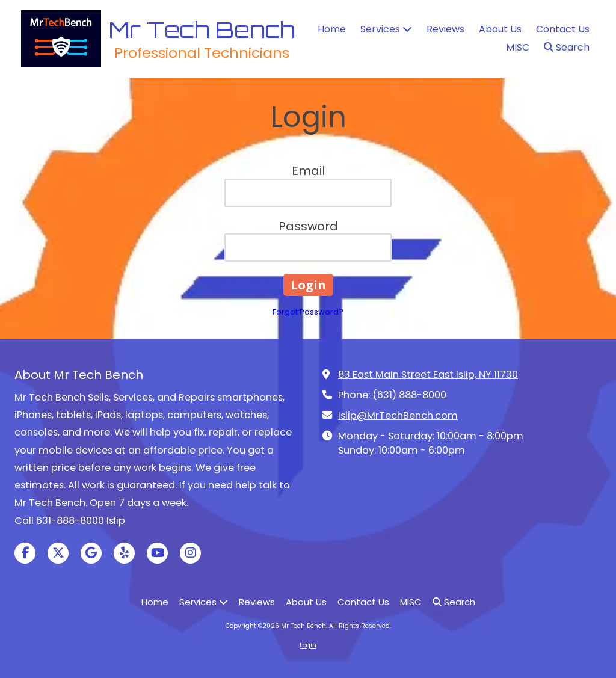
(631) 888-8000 (409, 395)
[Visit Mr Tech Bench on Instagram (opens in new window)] (190, 553)
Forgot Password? (308, 312)
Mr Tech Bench (202, 29)
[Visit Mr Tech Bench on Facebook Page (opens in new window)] (25, 553)
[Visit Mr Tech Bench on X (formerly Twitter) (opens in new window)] (58, 553)
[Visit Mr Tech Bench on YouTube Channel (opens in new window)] (157, 553)
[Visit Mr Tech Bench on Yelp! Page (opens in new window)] (124, 553)
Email (308, 171)
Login (308, 645)
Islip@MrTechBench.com (398, 415)
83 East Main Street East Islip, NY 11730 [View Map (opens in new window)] (428, 374)
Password (308, 226)
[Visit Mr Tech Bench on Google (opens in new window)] (91, 553)
